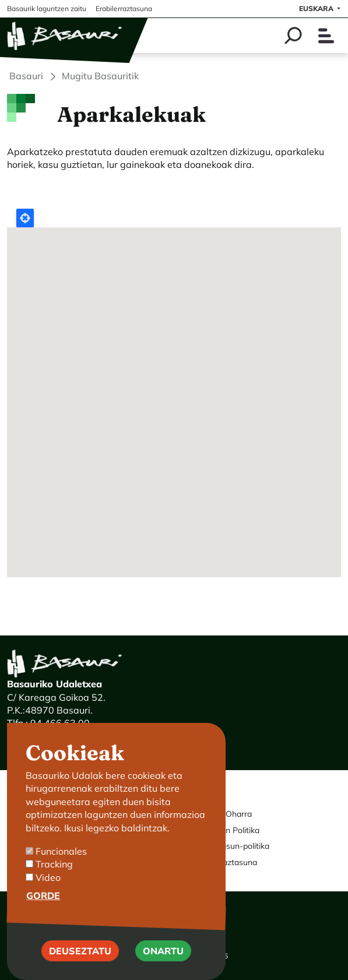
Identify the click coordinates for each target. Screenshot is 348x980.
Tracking (54, 864)
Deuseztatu (80, 951)
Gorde (43, 895)
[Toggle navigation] (326, 36)
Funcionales (61, 851)
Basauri (26, 76)
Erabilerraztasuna (224, 862)
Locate (25, 218)
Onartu (163, 951)
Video (48, 877)
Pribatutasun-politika (231, 846)
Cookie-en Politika (226, 830)
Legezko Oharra (222, 814)
